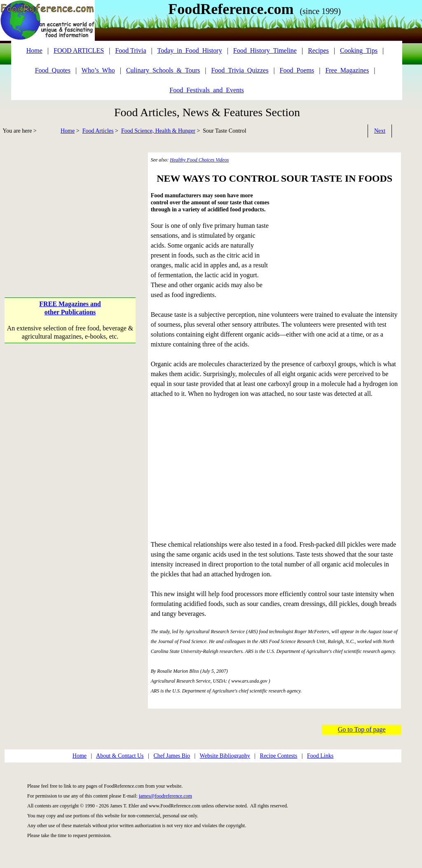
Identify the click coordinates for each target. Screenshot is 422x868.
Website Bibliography (225, 756)
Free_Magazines (347, 70)
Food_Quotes (53, 70)
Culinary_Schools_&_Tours (163, 70)
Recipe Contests (279, 756)
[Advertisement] (71, 210)
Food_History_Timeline (265, 50)
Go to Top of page (362, 729)
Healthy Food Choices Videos (199, 160)
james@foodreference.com (165, 796)
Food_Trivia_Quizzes (240, 70)
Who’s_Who (98, 70)
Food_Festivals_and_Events (206, 90)
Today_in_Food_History (190, 50)
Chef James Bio (172, 756)
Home (68, 131)
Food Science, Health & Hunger (158, 131)
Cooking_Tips (359, 50)
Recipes (318, 50)
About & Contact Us (120, 756)
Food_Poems (297, 70)
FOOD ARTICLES (79, 50)
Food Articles (98, 131)
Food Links (320, 756)
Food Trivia (130, 50)
